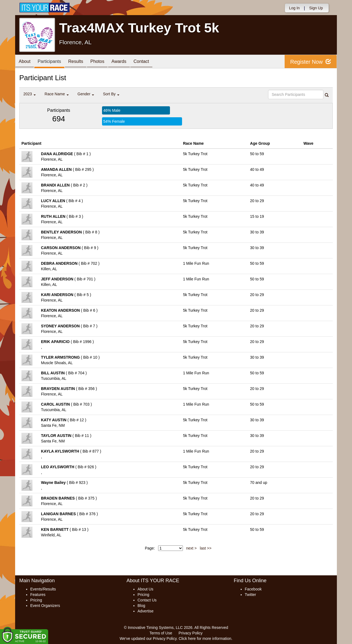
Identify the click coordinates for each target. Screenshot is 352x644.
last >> (206, 548)
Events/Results (43, 589)
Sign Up (316, 8)
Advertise (145, 611)
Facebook (253, 589)
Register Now (310, 62)
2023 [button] (30, 94)
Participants (53, 62)
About (26, 62)
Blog (141, 606)
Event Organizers (45, 606)
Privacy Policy (190, 633)
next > (192, 548)
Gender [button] (86, 94)
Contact (153, 62)
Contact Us (147, 600)
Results (81, 62)
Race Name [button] (57, 94)
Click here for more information (205, 639)
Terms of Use (161, 633)
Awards (128, 62)
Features (38, 595)
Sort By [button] (111, 94)
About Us (145, 589)
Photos (105, 62)
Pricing (36, 600)
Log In (294, 8)
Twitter (250, 595)
